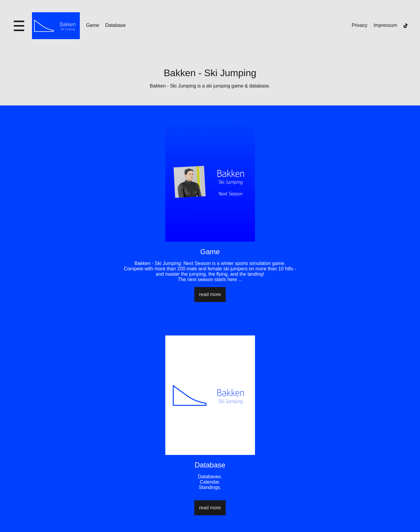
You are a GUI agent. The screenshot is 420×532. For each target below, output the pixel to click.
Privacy (360, 25)
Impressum (385, 25)
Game (93, 25)
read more (210, 294)
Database (116, 25)
